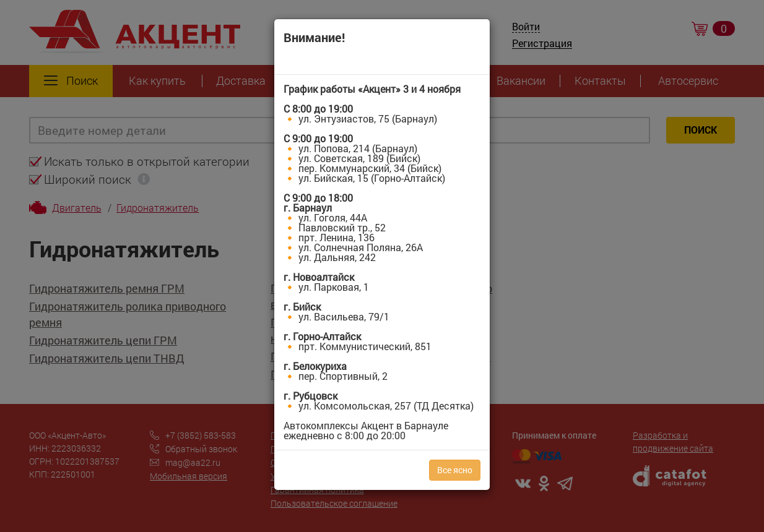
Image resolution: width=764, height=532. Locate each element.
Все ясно (455, 470)
